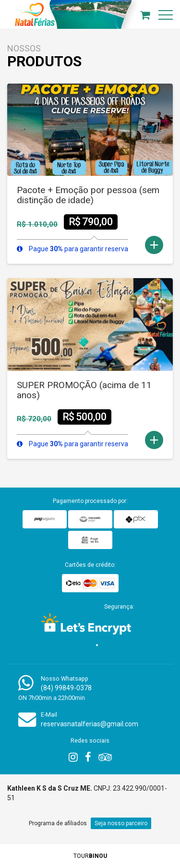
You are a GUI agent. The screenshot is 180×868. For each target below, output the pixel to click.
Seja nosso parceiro (121, 823)
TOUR (90, 856)
